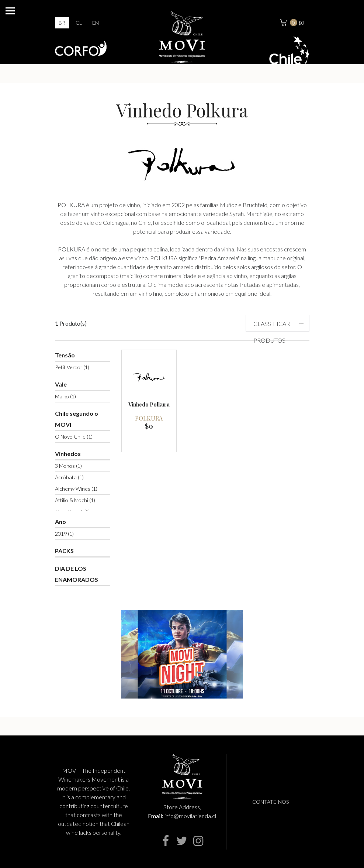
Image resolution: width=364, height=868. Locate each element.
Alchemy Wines (76, 489)
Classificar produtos (272, 332)
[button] (278, 323)
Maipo (65, 396)
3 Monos (68, 466)
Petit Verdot (72, 367)
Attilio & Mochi (75, 500)
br (62, 23)
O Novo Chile (74, 437)
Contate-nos (271, 802)
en (96, 23)
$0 (291, 22)
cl (79, 23)
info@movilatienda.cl (190, 816)
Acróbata (69, 477)
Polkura (149, 418)
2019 (64, 534)
